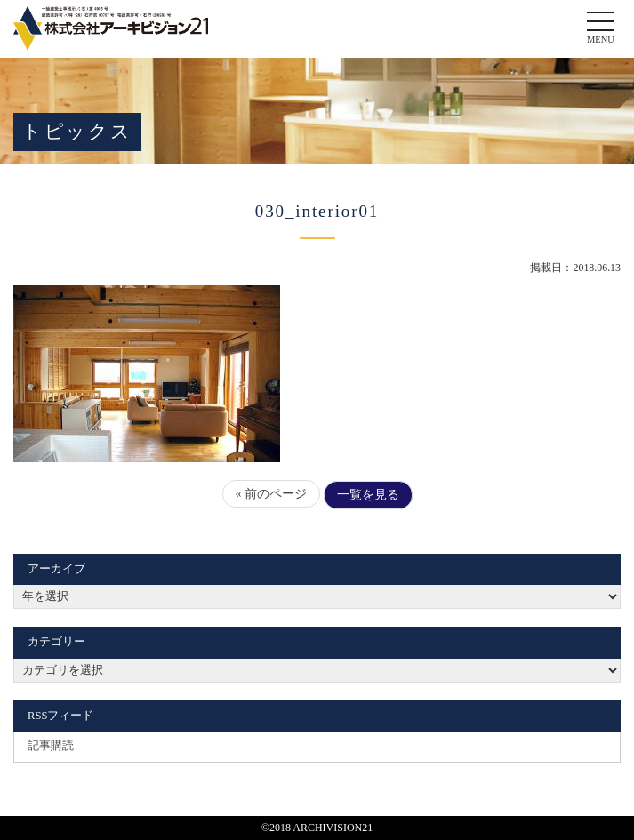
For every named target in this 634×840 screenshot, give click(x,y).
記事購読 (51, 746)
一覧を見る (368, 495)
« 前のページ (272, 494)
